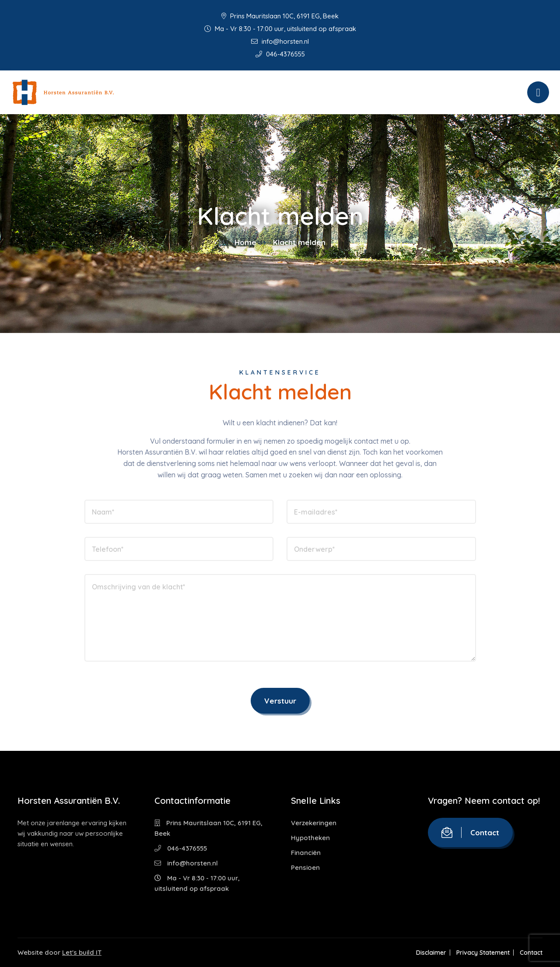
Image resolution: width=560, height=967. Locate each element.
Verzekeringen (314, 823)
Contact (470, 832)
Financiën (306, 853)
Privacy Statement (483, 953)
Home (245, 242)
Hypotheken (310, 838)
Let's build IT (82, 952)
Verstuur (280, 701)
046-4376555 (280, 54)
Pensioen (305, 867)
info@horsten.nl (280, 41)
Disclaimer (430, 953)
